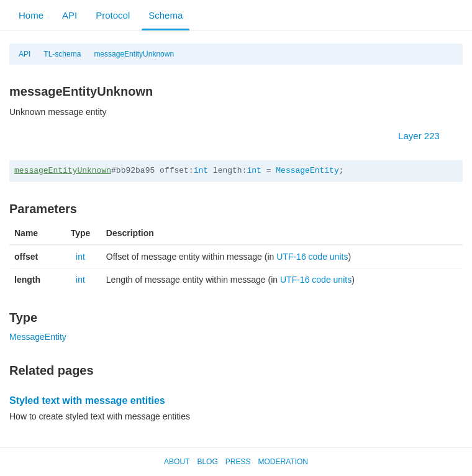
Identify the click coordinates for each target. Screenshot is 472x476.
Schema (166, 15)
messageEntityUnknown (134, 54)
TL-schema (62, 54)
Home (31, 15)
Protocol (113, 15)
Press (238, 462)
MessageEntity (307, 171)
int (201, 171)
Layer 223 (425, 136)
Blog (207, 462)
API (70, 15)
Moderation (283, 462)
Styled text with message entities (87, 400)
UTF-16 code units (312, 257)
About (177, 462)
